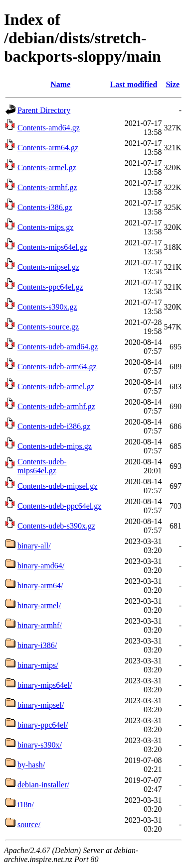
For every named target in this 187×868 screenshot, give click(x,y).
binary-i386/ (37, 645)
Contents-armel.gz (47, 167)
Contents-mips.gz (45, 227)
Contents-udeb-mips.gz (55, 446)
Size (173, 84)
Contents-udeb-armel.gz (56, 386)
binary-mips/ (38, 665)
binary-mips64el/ (45, 685)
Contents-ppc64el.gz (50, 287)
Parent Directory (44, 110)
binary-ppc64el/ (43, 725)
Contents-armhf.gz (47, 187)
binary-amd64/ (41, 566)
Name (60, 84)
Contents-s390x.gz (47, 307)
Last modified (134, 84)
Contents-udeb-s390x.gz (56, 526)
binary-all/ (34, 546)
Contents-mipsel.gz (48, 267)
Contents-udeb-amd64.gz (58, 347)
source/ (29, 824)
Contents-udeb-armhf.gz (56, 406)
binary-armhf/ (40, 625)
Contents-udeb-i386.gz (54, 426)
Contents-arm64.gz (48, 148)
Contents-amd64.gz (49, 128)
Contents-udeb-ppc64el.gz (59, 506)
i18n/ (26, 805)
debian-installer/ (43, 785)
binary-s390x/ (40, 745)
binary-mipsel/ (41, 705)
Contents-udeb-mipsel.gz (57, 486)
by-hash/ (31, 765)
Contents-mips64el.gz (52, 247)
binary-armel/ (39, 605)
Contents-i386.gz (45, 207)
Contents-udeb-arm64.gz (57, 367)
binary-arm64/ (40, 586)
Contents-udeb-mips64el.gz (42, 466)
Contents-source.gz (48, 327)
